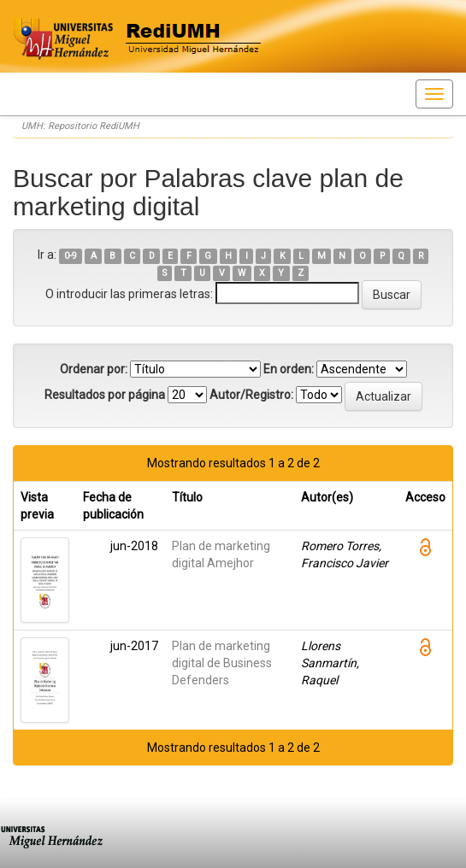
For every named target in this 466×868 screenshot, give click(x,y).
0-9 (71, 256)
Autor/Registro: (251, 395)
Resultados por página (105, 395)
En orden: (289, 369)
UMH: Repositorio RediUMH (80, 126)
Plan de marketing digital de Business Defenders (222, 663)
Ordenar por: (94, 369)
